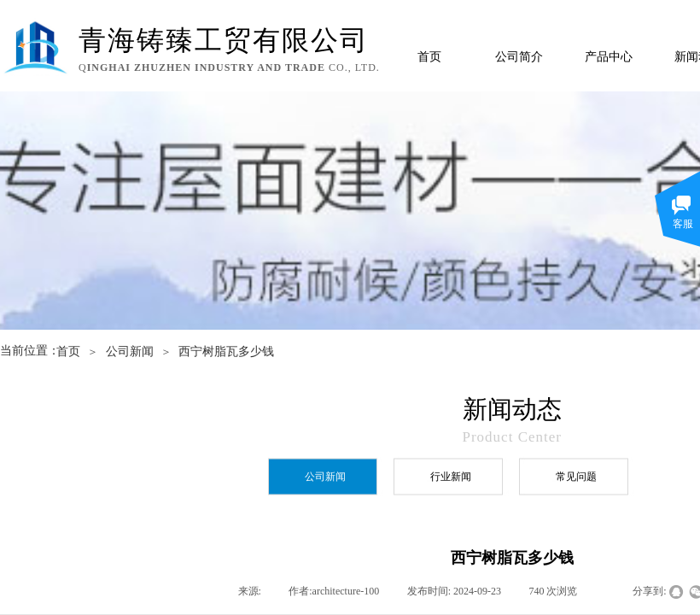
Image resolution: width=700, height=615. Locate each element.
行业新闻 (451, 477)
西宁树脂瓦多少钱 (226, 351)
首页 (429, 57)
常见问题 (576, 477)
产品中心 (609, 57)
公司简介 (519, 57)
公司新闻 (130, 351)
